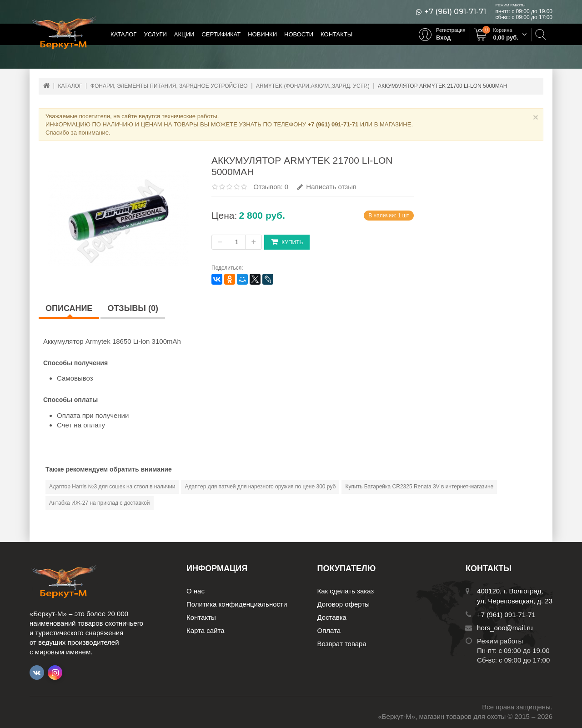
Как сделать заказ (346, 591)
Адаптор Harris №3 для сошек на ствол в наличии (112, 487)
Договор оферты (344, 604)
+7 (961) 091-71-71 (455, 12)
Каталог (123, 34)
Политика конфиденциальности (237, 604)
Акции (184, 34)
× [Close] (536, 117)
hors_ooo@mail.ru (505, 628)
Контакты (336, 34)
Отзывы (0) (133, 308)
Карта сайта (206, 630)
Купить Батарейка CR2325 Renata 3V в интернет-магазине (419, 487)
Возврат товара (342, 644)
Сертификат (221, 34)
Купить (287, 242)
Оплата (329, 630)
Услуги (155, 34)
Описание (69, 308)
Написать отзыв (327, 187)
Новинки (262, 34)
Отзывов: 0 (271, 187)
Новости (299, 34)
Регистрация (451, 30)
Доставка (332, 617)
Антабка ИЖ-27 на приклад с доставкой (100, 503)
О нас (196, 591)
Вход (443, 38)
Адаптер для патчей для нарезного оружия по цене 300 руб (260, 487)
